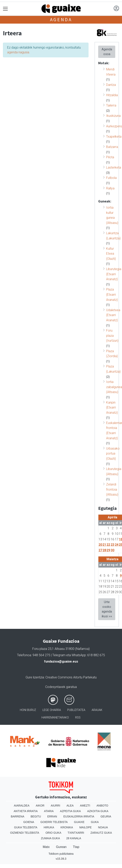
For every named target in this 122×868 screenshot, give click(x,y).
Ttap (76, 847)
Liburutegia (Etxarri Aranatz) (114, 274)
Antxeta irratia (26, 811)
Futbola (111, 178)
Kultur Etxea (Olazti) (111, 254)
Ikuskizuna (113, 116)
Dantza (111, 85)
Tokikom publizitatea (61, 854)
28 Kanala (74, 838)
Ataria (49, 811)
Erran (52, 816)
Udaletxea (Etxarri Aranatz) (113, 315)
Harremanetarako (55, 718)
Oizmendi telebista (25, 833)
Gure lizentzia (35, 677)
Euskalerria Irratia (79, 816)
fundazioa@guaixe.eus (61, 661)
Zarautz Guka (101, 833)
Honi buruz (28, 710)
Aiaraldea (22, 806)
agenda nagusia (18, 52)
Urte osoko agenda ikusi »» (107, 609)
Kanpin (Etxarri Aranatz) (112, 408)
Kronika (67, 827)
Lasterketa (114, 167)
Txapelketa (114, 137)
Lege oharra (52, 710)
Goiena (29, 822)
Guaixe (79, 822)
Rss (78, 718)
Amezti (85, 806)
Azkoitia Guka (98, 811)
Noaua (103, 827)
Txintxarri (76, 833)
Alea (70, 806)
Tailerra (111, 105)
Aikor (40, 806)
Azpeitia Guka (70, 811)
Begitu (36, 816)
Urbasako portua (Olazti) (113, 454)
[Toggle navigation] (5, 9)
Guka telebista (26, 827)
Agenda (61, 20)
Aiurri (55, 806)
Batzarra (112, 147)
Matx (46, 847)
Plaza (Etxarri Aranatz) (112, 294)
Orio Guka (53, 833)
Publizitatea (76, 710)
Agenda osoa (107, 52)
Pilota (110, 157)
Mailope (85, 827)
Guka (95, 822)
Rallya (110, 188)
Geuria (106, 816)
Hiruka (49, 827)
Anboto (102, 806)
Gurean (61, 847)
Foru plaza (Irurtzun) (112, 336)
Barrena (18, 816)
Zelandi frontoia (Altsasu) (112, 489)
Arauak (97, 710)
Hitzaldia (112, 95)
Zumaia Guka (50, 838)
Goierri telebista (54, 822)
